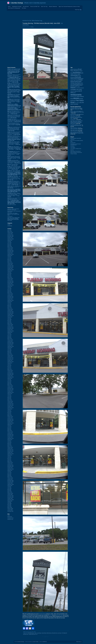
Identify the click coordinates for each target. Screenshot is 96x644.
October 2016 (10, 376)
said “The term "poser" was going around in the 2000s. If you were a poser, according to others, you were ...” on (14, 143)
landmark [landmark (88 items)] (82, 88)
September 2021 (11, 300)
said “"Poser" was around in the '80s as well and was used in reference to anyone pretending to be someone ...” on (14, 133)
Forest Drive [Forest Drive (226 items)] (78, 82)
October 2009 (10, 483)
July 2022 (9, 288)
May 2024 (9, 259)
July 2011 (9, 456)
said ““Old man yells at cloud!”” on (13, 165)
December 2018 (10, 342)
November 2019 (10, 328)
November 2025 (10, 236)
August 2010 (10, 470)
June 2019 (9, 335)
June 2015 (9, 396)
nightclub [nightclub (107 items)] (76, 91)
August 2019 (10, 332)
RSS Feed (77, 10)
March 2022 (10, 293)
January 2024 (10, 265)
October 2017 (10, 360)
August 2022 (10, 286)
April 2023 (9, 276)
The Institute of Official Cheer (76, 149)
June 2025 (9, 243)
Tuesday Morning (42, 614)
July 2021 (9, 303)
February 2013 (10, 432)
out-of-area (59, 633)
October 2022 (10, 284)
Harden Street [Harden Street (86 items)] (77, 86)
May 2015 (9, 397)
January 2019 (10, 341)
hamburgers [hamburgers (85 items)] (73, 85)
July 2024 (9, 257)
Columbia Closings (17, 3)
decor (36, 633)
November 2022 (10, 282)
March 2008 (10, 507)
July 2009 (9, 487)
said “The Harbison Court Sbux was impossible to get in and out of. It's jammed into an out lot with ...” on (14, 112)
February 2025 (10, 248)
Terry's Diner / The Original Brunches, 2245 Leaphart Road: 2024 (13, 214)
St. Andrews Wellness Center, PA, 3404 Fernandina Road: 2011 (77, 125)
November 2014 (10, 405)
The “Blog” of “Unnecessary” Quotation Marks (76, 144)
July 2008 (9, 502)
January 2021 (10, 311)
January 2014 (10, 418)
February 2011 (10, 463)
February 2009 (10, 493)
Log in (9, 515)
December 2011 (10, 450)
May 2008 (9, 505)
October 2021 (10, 299)
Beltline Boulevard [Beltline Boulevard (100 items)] (74, 69)
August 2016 (10, 378)
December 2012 (10, 435)
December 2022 (10, 281)
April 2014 (9, 414)
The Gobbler (73, 147)
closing (9, 225)
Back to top (78, 642)
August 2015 (10, 394)
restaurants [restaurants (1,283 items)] (76, 95)
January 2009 (10, 495)
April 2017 (9, 368)
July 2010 (9, 472)
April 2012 (9, 445)
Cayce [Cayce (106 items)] (72, 74)
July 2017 (9, 364)
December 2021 (10, 296)
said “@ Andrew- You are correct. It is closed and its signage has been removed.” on (14, 124)
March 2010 (10, 477)
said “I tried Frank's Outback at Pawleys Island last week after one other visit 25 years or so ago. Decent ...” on (14, 81)
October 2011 (10, 452)
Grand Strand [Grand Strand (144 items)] (76, 84)
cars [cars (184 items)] (82, 73)
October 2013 (10, 422)
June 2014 (9, 412)
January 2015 (10, 403)
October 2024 (10, 253)
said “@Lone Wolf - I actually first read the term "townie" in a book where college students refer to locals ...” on (14, 162)
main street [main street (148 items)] (79, 89)
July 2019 (9, 334)
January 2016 (10, 387)
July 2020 (9, 318)
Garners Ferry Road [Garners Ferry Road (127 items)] (75, 83)
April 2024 (9, 261)
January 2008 (10, 510)
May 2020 (9, 321)
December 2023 (10, 266)
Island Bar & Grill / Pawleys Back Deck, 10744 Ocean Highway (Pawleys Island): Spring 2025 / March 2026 (13, 219)
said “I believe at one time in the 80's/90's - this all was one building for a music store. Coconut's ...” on (14, 76)
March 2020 (10, 323)
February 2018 (10, 355)
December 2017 (10, 358)
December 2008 (10, 496)
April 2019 (9, 337)
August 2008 (10, 501)
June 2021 (9, 304)
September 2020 (11, 316)
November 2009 (10, 482)
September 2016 (11, 377)
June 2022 (9, 289)
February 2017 (10, 371)
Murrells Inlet (60, 615)
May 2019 (9, 336)
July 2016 (9, 380)
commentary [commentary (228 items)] (74, 76)
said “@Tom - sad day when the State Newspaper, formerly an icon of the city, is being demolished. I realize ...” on (14, 195)
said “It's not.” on (14, 105)
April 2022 (9, 291)
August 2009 (10, 486)
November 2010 (10, 466)
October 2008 (10, 498)
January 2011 (10, 464)
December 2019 (10, 327)
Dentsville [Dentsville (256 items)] (78, 77)
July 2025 (9, 242)
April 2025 (9, 245)
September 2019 (11, 331)
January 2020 (10, 326)
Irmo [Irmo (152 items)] (79, 88)
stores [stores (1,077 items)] (76, 98)
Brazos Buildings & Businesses (76, 152)
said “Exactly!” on (14, 190)
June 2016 (9, 381)
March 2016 (10, 385)
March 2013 (10, 431)
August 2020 (10, 317)
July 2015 (9, 395)
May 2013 (9, 428)
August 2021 (10, 302)
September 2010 (11, 469)
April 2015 (9, 399)
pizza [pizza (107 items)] (75, 93)
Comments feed (10, 518)
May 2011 (9, 459)
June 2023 (9, 273)
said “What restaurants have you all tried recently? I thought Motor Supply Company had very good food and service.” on (14, 91)
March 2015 (10, 400)
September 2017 (11, 362)
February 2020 (10, 325)
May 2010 (9, 474)
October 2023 (10, 268)
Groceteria (72, 146)
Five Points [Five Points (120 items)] (76, 80)
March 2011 (10, 461)
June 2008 (9, 504)
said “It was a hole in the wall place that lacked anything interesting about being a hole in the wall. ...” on (14, 201)
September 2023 (11, 270)
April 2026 (9, 230)
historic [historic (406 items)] (73, 88)
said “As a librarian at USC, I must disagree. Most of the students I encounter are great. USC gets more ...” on (14, 168)
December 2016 (10, 373)
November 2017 (10, 359)
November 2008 (10, 497)
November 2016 (10, 374)
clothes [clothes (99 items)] (79, 74)
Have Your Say (44, 7)
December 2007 (10, 511)
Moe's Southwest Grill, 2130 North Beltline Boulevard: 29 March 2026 (77, 133)
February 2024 (10, 263)
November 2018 (10, 344)
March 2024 (10, 262)
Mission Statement (53, 7)
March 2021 (10, 308)
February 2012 (10, 447)
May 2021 (9, 305)
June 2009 (9, 488)
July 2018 (9, 349)
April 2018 (9, 353)
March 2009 (10, 492)
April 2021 (9, 307)
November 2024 (10, 252)
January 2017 (10, 372)
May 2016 (9, 382)
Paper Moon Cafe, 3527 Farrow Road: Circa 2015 (76, 131)
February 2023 (10, 279)
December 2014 (10, 404)
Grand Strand (44, 633)
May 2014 (9, 413)
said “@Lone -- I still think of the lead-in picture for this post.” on (14, 187)
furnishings (39, 633)
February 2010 (10, 478)
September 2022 (11, 285)
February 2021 (10, 309)
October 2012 (10, 437)
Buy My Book (26, 7)
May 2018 (9, 351)
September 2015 (11, 392)
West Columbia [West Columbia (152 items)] (74, 104)
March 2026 (10, 231)
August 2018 (10, 348)
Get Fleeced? (10, 216)
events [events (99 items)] (72, 80)
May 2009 (9, 489)
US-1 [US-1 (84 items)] (76, 103)
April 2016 (9, 383)
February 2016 (10, 386)
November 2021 (10, 298)
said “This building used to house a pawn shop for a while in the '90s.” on (14, 96)
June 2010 (9, 473)
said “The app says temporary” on (14, 108)
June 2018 (9, 350)
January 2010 (10, 479)
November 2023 (10, 267)
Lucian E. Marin (35, 642)
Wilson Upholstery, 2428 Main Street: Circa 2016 (76, 128)
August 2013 (10, 424)
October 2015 (10, 391)
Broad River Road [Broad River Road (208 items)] (76, 70)
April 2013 (9, 429)
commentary (10, 226)
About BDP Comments (12, 205)
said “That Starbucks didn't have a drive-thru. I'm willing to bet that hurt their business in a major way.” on (14, 116)
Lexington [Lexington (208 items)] (73, 89)
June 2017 (9, 365)
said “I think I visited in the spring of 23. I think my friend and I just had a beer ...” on (14, 173)
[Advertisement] (48, 15)
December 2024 (10, 250)
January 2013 (10, 433)
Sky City (72, 150)
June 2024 (9, 258)
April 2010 (9, 475)
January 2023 (10, 280)
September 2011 (11, 454)
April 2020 (9, 322)
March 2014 (10, 415)
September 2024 (11, 254)
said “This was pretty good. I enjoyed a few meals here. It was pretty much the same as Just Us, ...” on (14, 86)
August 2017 (10, 363)
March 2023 (10, 277)
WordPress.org (10, 519)
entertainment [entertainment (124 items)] (80, 79)
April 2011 (9, 460)
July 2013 (9, 426)
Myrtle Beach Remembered (76, 151)
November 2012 (10, 436)
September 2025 (11, 239)
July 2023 (9, 272)
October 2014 (10, 406)
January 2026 (10, 234)
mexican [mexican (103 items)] (72, 91)
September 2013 (11, 423)
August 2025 (10, 240)
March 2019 (10, 339)
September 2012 (11, 438)
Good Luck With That (35, 7)
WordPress (45, 642)
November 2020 (10, 313)
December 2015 (10, 389)
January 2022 (10, 295)
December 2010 (10, 465)
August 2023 (10, 271)
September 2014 (11, 408)
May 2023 (9, 275)
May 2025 (9, 244)
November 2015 (10, 390)
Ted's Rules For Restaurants (14, 8)
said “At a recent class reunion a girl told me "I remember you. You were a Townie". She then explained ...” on (14, 153)
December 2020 (10, 312)
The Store (24, 8)
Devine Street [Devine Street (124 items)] (74, 79)
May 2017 (9, 367)
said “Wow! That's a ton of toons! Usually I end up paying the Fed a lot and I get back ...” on (14, 158)
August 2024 (10, 256)
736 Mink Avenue (31, 633)
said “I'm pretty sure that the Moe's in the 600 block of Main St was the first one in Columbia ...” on (14, 71)
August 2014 (10, 409)
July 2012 (9, 441)
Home (9, 7)
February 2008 (10, 509)
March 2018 (10, 354)
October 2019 (10, 330)
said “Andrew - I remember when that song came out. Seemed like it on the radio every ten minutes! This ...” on (14, 120)
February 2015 (10, 401)
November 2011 (10, 451)
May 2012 (9, 443)
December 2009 (10, 481)
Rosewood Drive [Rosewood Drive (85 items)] (74, 97)
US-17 (51, 615)
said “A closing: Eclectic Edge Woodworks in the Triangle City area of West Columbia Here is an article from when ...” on (14, 101)
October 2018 (10, 345)
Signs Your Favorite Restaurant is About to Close (69, 7)
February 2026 (10, 233)
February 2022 (10, 294)
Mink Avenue (49, 633)
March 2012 (10, 446)
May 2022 (9, 290)
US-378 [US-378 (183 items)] (82, 103)
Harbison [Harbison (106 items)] (77, 85)
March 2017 (10, 369)
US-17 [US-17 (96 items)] (78, 103)
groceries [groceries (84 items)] (81, 84)
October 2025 (10, 238)
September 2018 (11, 346)
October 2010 (10, 468)
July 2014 (9, 410)
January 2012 (10, 449)
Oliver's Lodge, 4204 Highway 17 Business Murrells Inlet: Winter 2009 (77, 112)
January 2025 (10, 249)
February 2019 (10, 340)
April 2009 (9, 491)
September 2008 (11, 500)
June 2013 (9, 427)
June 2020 (9, 319)
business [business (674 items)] (77, 73)
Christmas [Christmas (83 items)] (75, 74)
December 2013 (10, 419)
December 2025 (10, 235)
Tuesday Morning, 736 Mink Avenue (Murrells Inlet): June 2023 (41, 23)
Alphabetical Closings (17, 7)
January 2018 (10, 357)
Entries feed (10, 517)
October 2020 (10, 314)
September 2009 (11, 484)
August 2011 (10, 455)
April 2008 (9, 506)
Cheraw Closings (74, 154)
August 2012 (10, 440)
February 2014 (10, 417)
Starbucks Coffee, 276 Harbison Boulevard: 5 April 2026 (13, 209)
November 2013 (10, 420)
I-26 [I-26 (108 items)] (77, 88)
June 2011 (9, 458)
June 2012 (9, 442)
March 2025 (10, 247)
